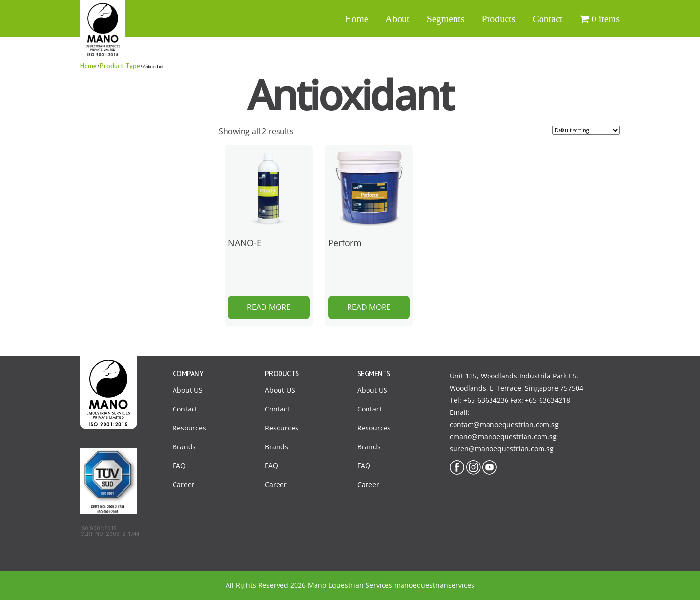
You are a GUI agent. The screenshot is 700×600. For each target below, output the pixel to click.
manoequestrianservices (434, 585)
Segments (446, 19)
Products (498, 19)
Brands (184, 447)
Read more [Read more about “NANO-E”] (269, 307)
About (398, 19)
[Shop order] (586, 130)
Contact (547, 19)
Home (357, 19)
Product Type (120, 66)
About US (188, 390)
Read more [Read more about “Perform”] (369, 307)
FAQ (179, 466)
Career (184, 485)
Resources (189, 428)
